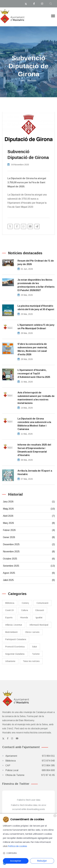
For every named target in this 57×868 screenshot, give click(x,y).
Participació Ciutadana (16, 639)
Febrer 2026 (29, 530)
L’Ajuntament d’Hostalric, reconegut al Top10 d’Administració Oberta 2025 (34, 374)
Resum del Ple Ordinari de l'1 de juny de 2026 (36, 262)
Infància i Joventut (14, 625)
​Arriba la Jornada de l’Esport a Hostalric (35, 472)
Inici (23, 81)
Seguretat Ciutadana (15, 654)
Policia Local (30, 770)
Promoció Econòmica (15, 647)
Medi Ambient (11, 632)
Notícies (32, 81)
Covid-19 (9, 610)
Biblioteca (10, 603)
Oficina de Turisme (30, 775)
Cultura (25, 610)
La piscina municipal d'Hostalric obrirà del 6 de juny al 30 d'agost (36, 308)
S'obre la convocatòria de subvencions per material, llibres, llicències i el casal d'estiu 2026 (32, 349)
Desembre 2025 (29, 544)
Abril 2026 (29, 516)
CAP (30, 766)
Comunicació (42, 603)
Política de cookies (18, 846)
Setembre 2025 (29, 566)
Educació (40, 610)
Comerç (25, 603)
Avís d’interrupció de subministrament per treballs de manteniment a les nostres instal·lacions (36, 398)
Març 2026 (29, 523)
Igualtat (39, 618)
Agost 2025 (29, 573)
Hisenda (24, 618)
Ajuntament (30, 756)
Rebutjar (42, 861)
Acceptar (16, 861)
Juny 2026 (29, 502)
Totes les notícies (31, 661)
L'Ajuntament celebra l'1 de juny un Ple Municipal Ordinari (36, 327)
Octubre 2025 (29, 559)
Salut (34, 647)
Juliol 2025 (29, 580)
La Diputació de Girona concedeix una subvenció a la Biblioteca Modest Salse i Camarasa (34, 424)
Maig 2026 (29, 509)
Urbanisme (10, 661)
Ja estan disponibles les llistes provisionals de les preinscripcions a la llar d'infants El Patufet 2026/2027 (36, 285)
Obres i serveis (32, 632)
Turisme (36, 654)
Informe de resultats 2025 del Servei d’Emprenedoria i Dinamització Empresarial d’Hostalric (34, 450)
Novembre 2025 (29, 552)
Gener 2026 (29, 537)
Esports (9, 618)
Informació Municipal (39, 625)
